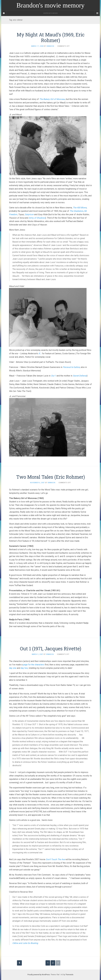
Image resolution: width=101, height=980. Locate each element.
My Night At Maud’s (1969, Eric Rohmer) (51, 37)
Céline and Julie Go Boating (25, 943)
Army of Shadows (37, 218)
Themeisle (69, 975)
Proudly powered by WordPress (39, 975)
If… (40, 354)
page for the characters (34, 665)
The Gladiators (76, 211)
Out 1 (54, 376)
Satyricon (29, 214)
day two (24, 668)
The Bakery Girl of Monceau (52, 99)
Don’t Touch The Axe (55, 859)
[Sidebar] (4, 13)
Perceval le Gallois (71, 367)
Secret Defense (80, 376)
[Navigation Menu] (97, 13)
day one (13, 668)
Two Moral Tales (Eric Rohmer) (50, 477)
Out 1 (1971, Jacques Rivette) (51, 649)
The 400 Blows (80, 208)
